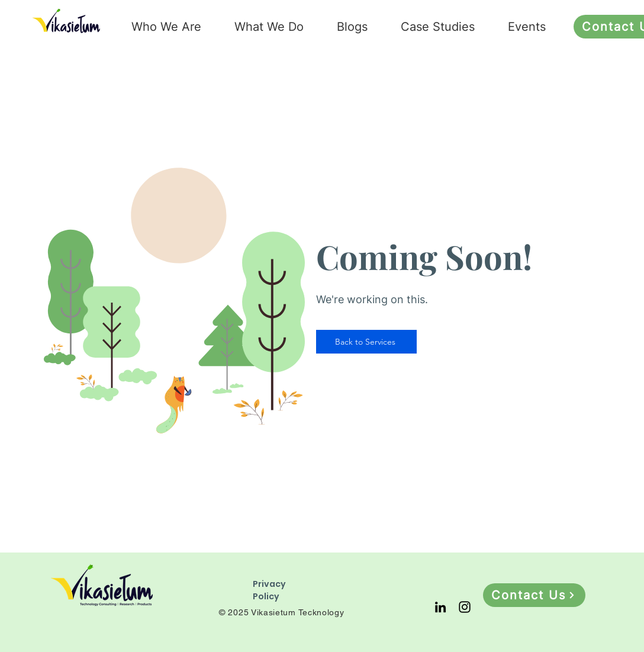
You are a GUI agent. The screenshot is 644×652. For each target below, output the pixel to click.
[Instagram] (465, 607)
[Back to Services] (366, 342)
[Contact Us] (534, 595)
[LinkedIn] (440, 607)
